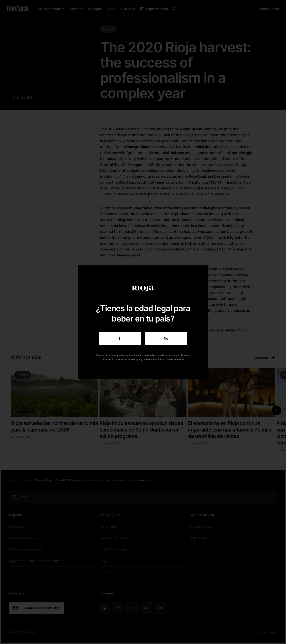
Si (120, 338)
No (166, 338)
